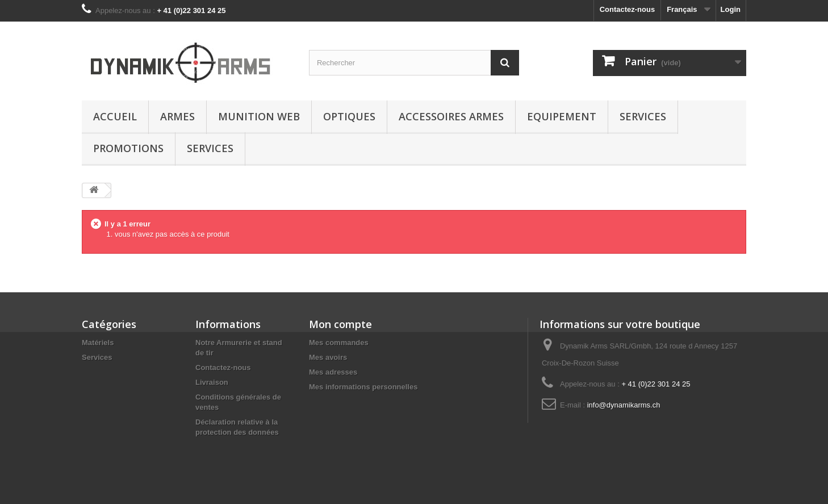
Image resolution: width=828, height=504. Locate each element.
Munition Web (259, 116)
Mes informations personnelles (363, 387)
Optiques (349, 116)
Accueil (115, 116)
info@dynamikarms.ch (624, 405)
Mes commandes (339, 343)
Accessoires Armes (451, 116)
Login (731, 9)
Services (643, 116)
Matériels (98, 343)
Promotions (128, 148)
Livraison (212, 382)
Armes (177, 116)
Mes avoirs (328, 357)
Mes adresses (333, 372)
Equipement (562, 116)
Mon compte (340, 324)
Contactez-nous (628, 9)
